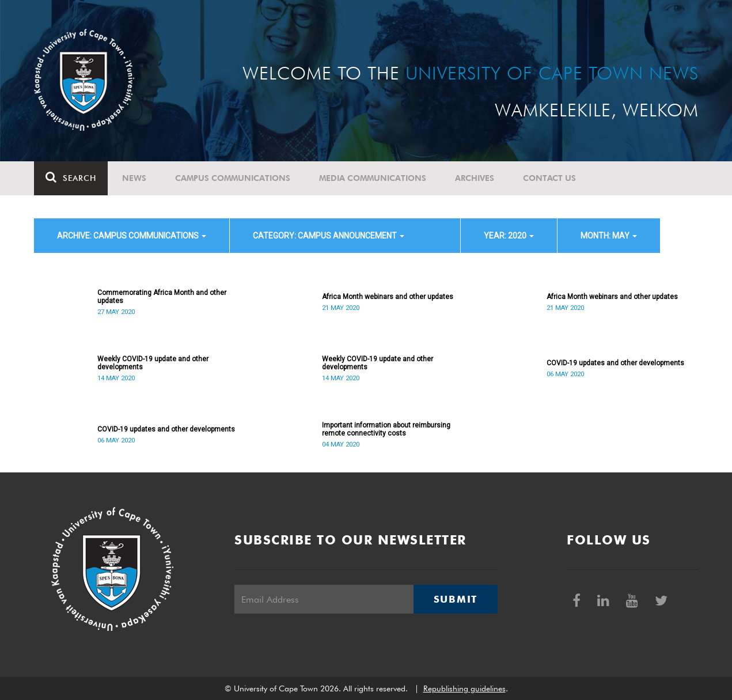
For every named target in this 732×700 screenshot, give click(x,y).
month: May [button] (609, 236)
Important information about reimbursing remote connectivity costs (386, 429)
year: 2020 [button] (509, 236)
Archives (475, 178)
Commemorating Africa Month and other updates (162, 297)
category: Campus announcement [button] (329, 236)
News (134, 178)
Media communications (373, 178)
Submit (456, 599)
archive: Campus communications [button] (132, 236)
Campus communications (233, 178)
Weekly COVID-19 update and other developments (153, 363)
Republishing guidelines (464, 688)
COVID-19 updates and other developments (615, 363)
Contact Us (549, 178)
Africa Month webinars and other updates (388, 297)
